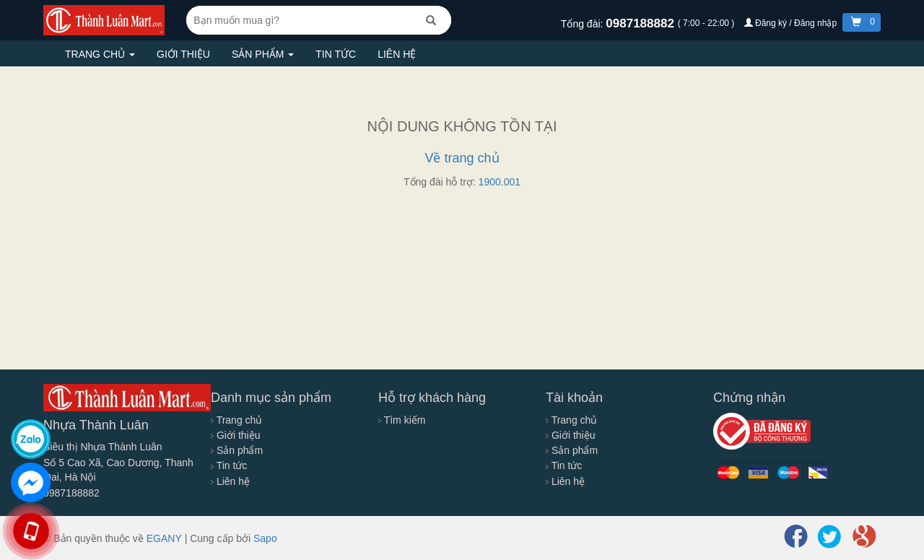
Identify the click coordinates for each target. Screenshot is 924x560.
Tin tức (336, 54)
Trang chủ (100, 54)
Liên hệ (397, 54)
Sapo (265, 538)
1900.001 (500, 182)
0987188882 (641, 23)
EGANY (164, 538)
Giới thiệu (183, 54)
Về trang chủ (462, 158)
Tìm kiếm (402, 420)
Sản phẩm (263, 54)
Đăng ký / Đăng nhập (792, 23)
